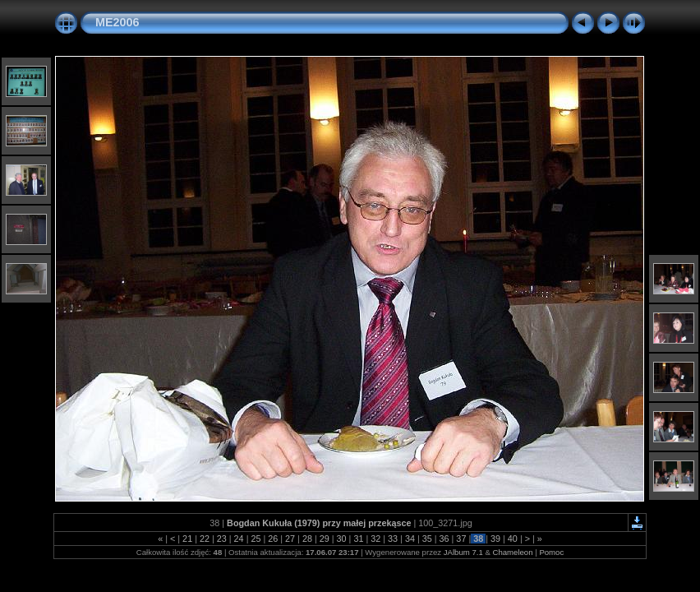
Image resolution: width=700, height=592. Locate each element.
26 (273, 539)
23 (222, 539)
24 (239, 539)
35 (427, 539)
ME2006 (117, 22)
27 (290, 539)
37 (461, 539)
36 (444, 539)
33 (393, 539)
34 (410, 539)
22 (205, 539)
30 (342, 539)
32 (375, 539)
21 (187, 539)
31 (358, 539)
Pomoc (551, 552)
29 (325, 539)
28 (307, 539)
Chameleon (512, 552)
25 (256, 539)
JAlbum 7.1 (463, 552)
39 (495, 539)
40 (513, 539)
